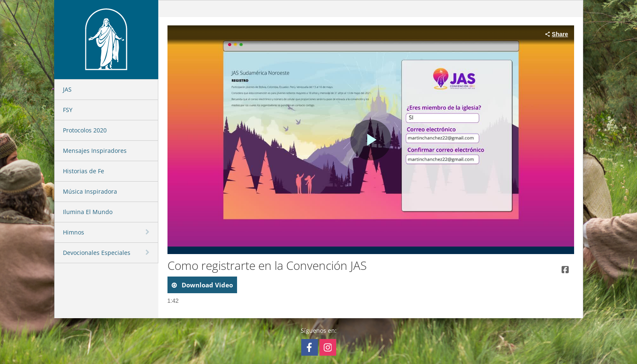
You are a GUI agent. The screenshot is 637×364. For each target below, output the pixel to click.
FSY (68, 110)
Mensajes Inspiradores (95, 151)
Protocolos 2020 (85, 130)
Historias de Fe (84, 171)
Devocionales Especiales (97, 253)
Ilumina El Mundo (88, 212)
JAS (67, 89)
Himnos (74, 232)
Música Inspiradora (90, 191)
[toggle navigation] (148, 232)
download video (206, 285)
